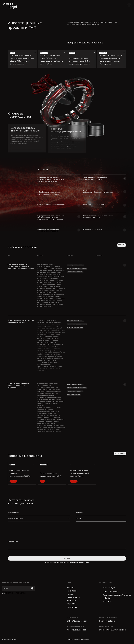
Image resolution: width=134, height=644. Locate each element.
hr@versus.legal (107, 621)
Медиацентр (73, 597)
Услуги (70, 588)
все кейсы (122, 245)
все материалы (120, 454)
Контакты (72, 607)
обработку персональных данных (79, 563)
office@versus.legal (77, 621)
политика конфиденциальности (78, 639)
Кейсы (70, 594)
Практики (72, 591)
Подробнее (74, 481)
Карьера (71, 604)
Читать (43, 481)
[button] (39, 520)
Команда (71, 601)
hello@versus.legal (76, 630)
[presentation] (98, 529)
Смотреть (13, 481)
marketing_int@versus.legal (113, 630)
